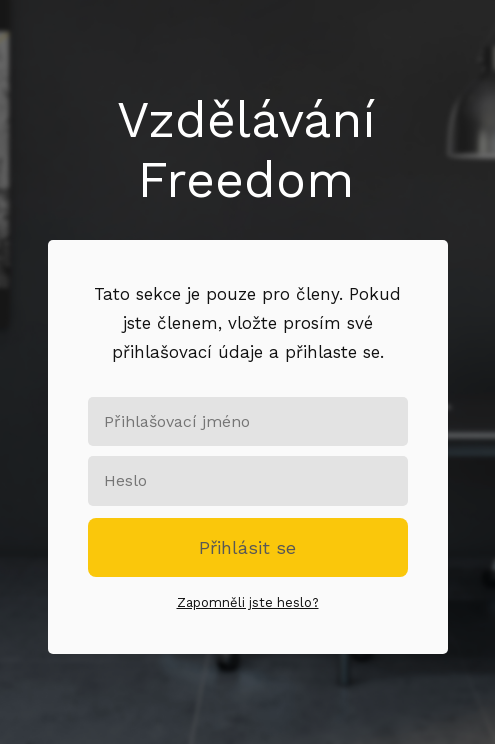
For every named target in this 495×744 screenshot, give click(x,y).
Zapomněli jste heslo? (248, 602)
